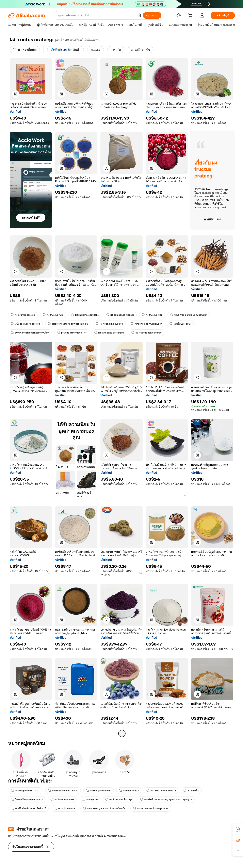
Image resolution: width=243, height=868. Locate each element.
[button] (139, 15)
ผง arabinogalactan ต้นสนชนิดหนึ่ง (104, 808)
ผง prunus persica (23, 315)
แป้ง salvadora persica (25, 324)
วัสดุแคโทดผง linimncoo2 (27, 800)
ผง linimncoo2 (129, 791)
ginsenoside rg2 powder (146, 324)
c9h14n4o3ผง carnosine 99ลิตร (30, 333)
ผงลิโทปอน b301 (180, 324)
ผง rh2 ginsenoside (99, 791)
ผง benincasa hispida (120, 315)
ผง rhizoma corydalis (85, 315)
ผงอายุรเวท (90, 800)
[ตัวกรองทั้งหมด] (25, 50)
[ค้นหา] (152, 15)
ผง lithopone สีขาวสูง (119, 800)
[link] (238, 830)
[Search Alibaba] (95, 15)
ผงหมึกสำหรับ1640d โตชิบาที (28, 808)
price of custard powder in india (68, 324)
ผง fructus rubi (53, 315)
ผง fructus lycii (152, 315)
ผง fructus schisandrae (147, 333)
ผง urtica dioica (64, 808)
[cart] (191, 16)
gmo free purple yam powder (189, 315)
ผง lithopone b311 (62, 800)
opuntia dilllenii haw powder (151, 808)
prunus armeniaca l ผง (72, 333)
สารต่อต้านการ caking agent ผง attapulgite (166, 800)
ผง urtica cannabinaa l (161, 791)
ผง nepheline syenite (109, 324)
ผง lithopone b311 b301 (109, 333)
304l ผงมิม (191, 791)
